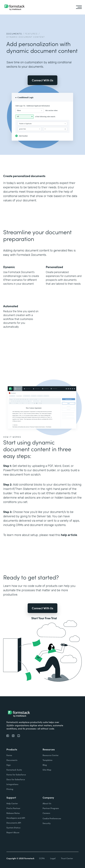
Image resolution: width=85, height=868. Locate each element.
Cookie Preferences (52, 818)
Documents (14, 34)
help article (69, 535)
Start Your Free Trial (44, 618)
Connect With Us (42, 80)
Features (31, 34)
